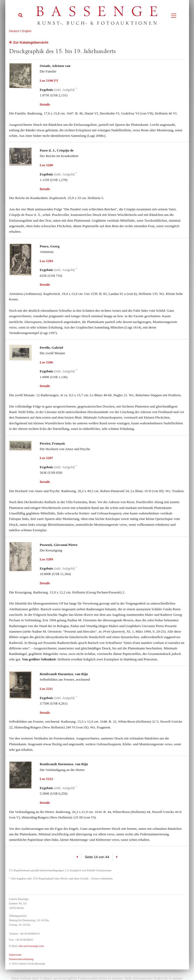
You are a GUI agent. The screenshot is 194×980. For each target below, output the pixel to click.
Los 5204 (46, 261)
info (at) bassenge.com (31, 946)
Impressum (15, 955)
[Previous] (77, 857)
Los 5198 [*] (49, 80)
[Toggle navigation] (174, 16)
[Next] (117, 857)
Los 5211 (46, 689)
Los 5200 (46, 165)
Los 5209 (46, 559)
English (27, 31)
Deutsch (14, 31)
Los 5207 (46, 458)
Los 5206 (46, 362)
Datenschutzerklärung (22, 959)
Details (45, 104)
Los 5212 (46, 779)
